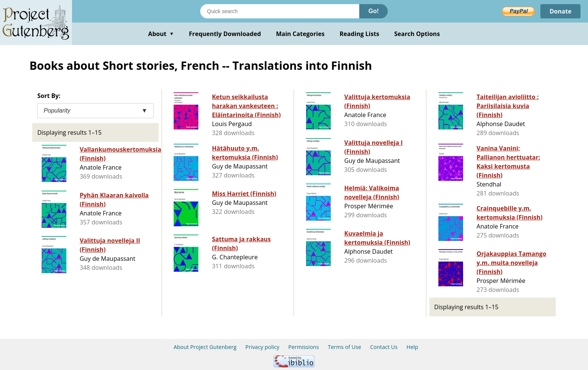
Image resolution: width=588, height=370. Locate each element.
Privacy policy (262, 347)
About (161, 34)
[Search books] (280, 11)
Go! (373, 11)
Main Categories (300, 34)
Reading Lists (360, 34)
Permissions (304, 347)
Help (412, 347)
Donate (560, 11)
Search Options (417, 34)
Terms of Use (344, 347)
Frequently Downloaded (225, 34)
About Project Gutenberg (205, 347)
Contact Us (384, 347)
